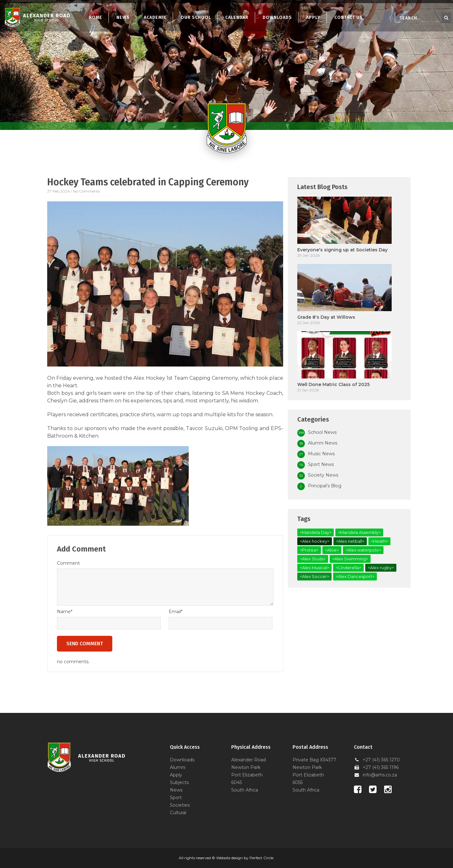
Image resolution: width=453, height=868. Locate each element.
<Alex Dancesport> (355, 576)
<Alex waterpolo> (363, 550)
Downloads (277, 17)
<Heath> (379, 541)
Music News (321, 454)
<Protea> (309, 550)
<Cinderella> (348, 568)
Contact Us (349, 17)
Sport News (321, 464)
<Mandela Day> (316, 532)
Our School (196, 17)
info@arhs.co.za (380, 775)
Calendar (237, 17)
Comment (68, 563)
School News (322, 432)
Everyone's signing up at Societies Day (342, 250)
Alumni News (323, 443)
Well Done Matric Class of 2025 (333, 384)
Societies (180, 805)
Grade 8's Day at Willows (326, 317)
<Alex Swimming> (350, 559)
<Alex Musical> (314, 568)
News (123, 17)
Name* (65, 612)
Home (95, 17)
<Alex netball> (350, 541)
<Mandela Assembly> (359, 532)
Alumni (178, 767)
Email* (176, 612)
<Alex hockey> (315, 541)
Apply (313, 17)
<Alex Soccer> (314, 576)
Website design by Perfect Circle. (245, 858)
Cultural (178, 813)
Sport (176, 798)
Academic (155, 17)
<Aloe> (332, 550)
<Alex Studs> (313, 559)
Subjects (179, 782)
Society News (323, 475)
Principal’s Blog (325, 486)
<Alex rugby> (381, 568)
